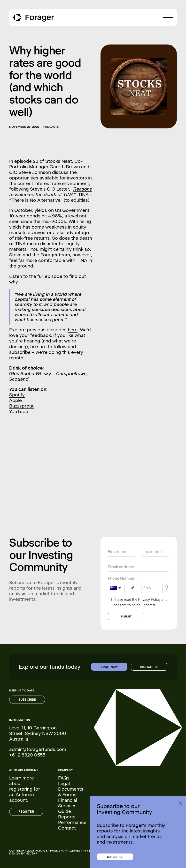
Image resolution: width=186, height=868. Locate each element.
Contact (67, 828)
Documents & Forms (71, 792)
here (73, 330)
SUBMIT (126, 616)
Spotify (17, 395)
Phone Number (121, 579)
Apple (15, 400)
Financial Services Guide (68, 806)
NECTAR (31, 853)
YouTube (19, 412)
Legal (64, 783)
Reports (67, 817)
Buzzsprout (21, 406)
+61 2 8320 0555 (27, 755)
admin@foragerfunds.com (38, 749)
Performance (72, 822)
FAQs (64, 778)
